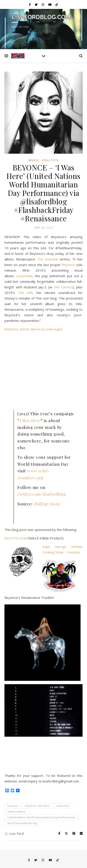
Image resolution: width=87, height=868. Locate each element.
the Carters (64, 287)
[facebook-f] (30, 4)
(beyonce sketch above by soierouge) (33, 329)
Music (34, 160)
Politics (50, 160)
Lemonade (24, 276)
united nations (16, 812)
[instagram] (43, 4)
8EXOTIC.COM (16, 538)
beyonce (13, 806)
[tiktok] (57, 4)
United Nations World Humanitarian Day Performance (41, 817)
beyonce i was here (37, 806)
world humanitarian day (22, 823)
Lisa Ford (17, 833)
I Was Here (30, 420)
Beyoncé (68, 265)
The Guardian (48, 259)
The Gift (25, 293)
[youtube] (50, 4)
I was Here (63, 806)
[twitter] (36, 4)
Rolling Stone (47, 504)
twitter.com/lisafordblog (41, 494)
